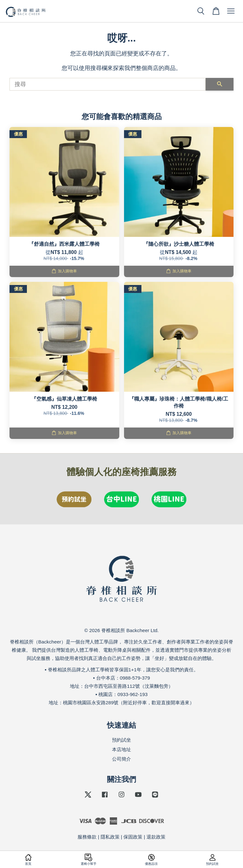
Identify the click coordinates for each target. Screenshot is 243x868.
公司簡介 (121, 759)
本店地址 (121, 749)
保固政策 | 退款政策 (144, 837)
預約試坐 (121, 740)
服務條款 (87, 837)
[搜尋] (108, 84)
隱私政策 (110, 837)
